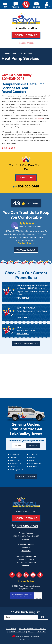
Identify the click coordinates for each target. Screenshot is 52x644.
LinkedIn (26, 575)
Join (43, 617)
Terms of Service (27, 597)
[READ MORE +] (8, 148)
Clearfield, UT (15, 457)
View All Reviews (26, 250)
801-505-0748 (26, 5)
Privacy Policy (20, 597)
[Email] (26, 617)
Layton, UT (14, 467)
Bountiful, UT (15, 454)
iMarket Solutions (22, 636)
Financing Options (26, 43)
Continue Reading (26, 243)
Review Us (26, 539)
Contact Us (26, 178)
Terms (40, 598)
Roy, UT (32, 461)
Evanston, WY (15, 461)
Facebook (12, 575)
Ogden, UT (33, 454)
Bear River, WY (35, 467)
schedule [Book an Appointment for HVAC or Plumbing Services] (39, 119)
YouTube (19, 575)
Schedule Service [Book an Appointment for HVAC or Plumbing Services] (26, 35)
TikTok (40, 575)
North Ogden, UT (16, 470)
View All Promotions (26, 344)
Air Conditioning (15, 53)
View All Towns (26, 476)
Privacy (36, 598)
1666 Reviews (33, 203)
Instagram (33, 575)
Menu (5, 7)
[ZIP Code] (19, 446)
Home (4, 53)
